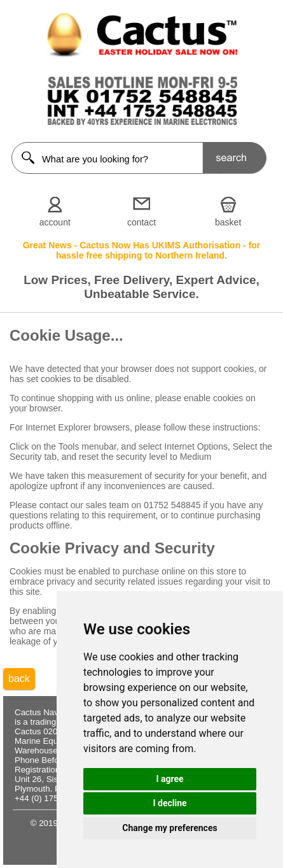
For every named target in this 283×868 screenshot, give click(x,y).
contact (141, 222)
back (19, 679)
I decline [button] (169, 803)
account (55, 222)
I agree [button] (169, 779)
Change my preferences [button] (169, 828)
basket (228, 222)
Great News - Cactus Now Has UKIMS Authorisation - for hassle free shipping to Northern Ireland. (142, 250)
